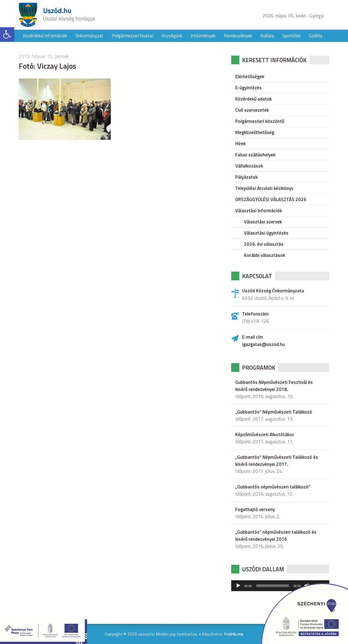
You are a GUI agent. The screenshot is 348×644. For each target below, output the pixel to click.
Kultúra (267, 36)
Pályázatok (246, 177)
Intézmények (203, 36)
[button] (7, 34)
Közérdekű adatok (254, 99)
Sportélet (292, 36)
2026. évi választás (264, 244)
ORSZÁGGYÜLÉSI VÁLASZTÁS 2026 (271, 199)
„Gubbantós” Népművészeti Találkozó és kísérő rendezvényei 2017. (277, 461)
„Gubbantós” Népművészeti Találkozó (274, 412)
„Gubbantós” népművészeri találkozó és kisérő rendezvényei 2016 (276, 536)
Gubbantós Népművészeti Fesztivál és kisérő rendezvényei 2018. (274, 386)
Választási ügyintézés (266, 233)
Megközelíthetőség (255, 132)
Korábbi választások (265, 255)
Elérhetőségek (250, 77)
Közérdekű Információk (45, 36)
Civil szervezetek (252, 110)
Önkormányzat (89, 36)
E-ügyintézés (248, 88)
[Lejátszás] (238, 586)
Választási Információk (259, 211)
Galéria (316, 36)
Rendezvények (238, 36)
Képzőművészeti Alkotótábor (265, 435)
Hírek (240, 144)
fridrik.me (234, 634)
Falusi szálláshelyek (255, 155)
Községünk (172, 36)
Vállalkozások (249, 166)
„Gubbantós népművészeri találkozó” (273, 487)
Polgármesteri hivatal (132, 36)
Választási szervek (263, 222)
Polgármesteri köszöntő (260, 121)
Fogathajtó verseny (255, 509)
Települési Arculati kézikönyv (264, 188)
